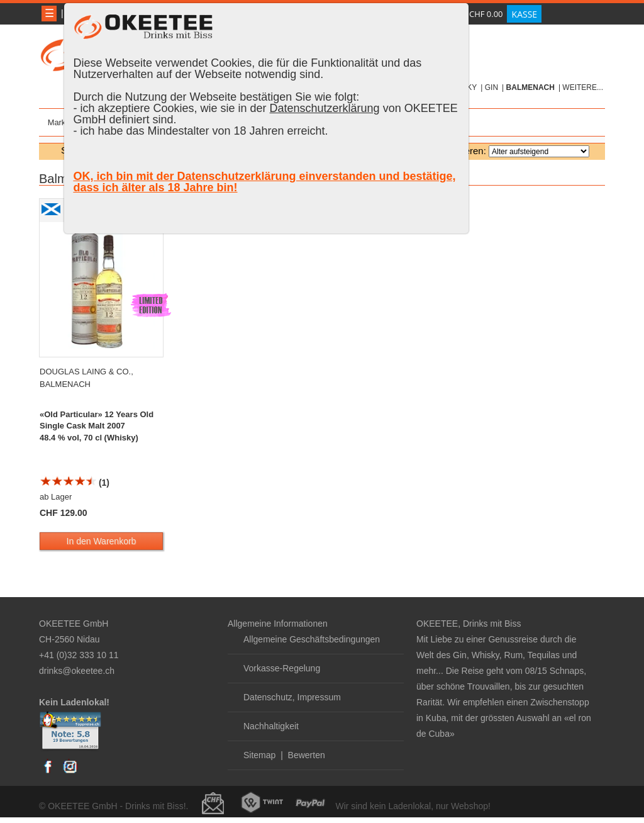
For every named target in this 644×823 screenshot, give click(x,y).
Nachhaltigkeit (271, 726)
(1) (75, 483)
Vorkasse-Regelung (282, 668)
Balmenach (530, 87)
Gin (491, 87)
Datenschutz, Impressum (292, 697)
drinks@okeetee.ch (77, 671)
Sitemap (259, 755)
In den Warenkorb (102, 541)
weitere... (583, 87)
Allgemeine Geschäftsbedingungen (312, 639)
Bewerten (307, 755)
